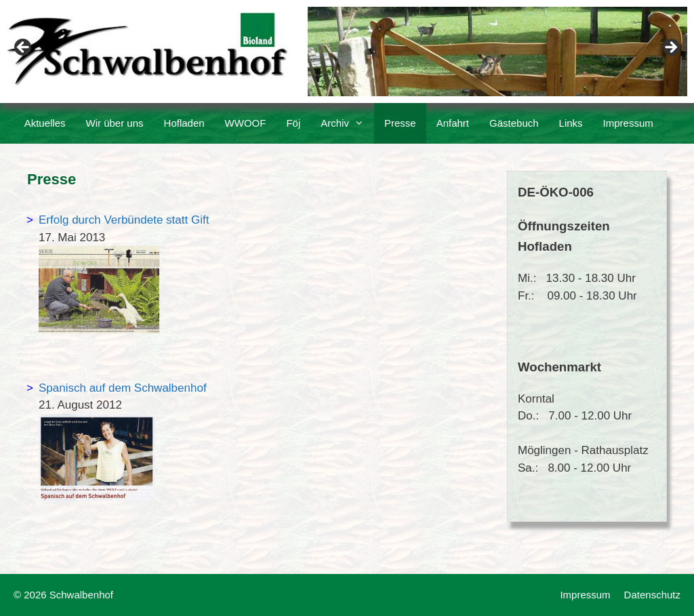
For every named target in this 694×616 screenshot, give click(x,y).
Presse (400, 123)
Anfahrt (453, 123)
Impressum (628, 123)
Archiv (347, 123)
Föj (293, 123)
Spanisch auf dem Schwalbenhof (123, 388)
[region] (347, 52)
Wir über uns (115, 123)
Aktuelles (45, 123)
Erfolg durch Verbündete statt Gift (124, 220)
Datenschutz (652, 595)
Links (571, 123)
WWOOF (246, 123)
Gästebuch (514, 123)
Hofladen (184, 123)
